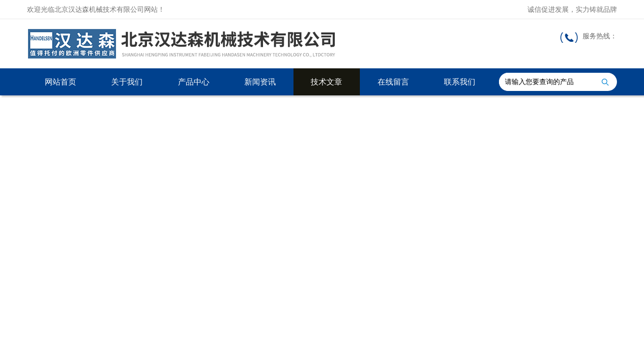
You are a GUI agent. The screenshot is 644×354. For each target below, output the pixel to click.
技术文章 (326, 82)
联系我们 (460, 82)
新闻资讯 (260, 82)
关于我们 (127, 82)
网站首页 (60, 82)
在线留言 (393, 82)
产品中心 (194, 82)
